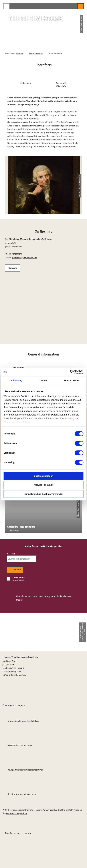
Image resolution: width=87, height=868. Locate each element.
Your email (11, 554)
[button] (74, 6)
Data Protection (12, 833)
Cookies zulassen (43, 476)
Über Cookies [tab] (72, 380)
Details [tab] (43, 380)
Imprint (28, 833)
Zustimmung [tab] (15, 380)
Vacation (20, 54)
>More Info (61, 86)
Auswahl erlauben (43, 485)
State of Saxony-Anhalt (16, 813)
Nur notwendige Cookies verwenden (43, 494)
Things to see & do (36, 54)
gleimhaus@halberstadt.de (24, 258)
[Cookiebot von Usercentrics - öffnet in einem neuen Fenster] (70, 372)
